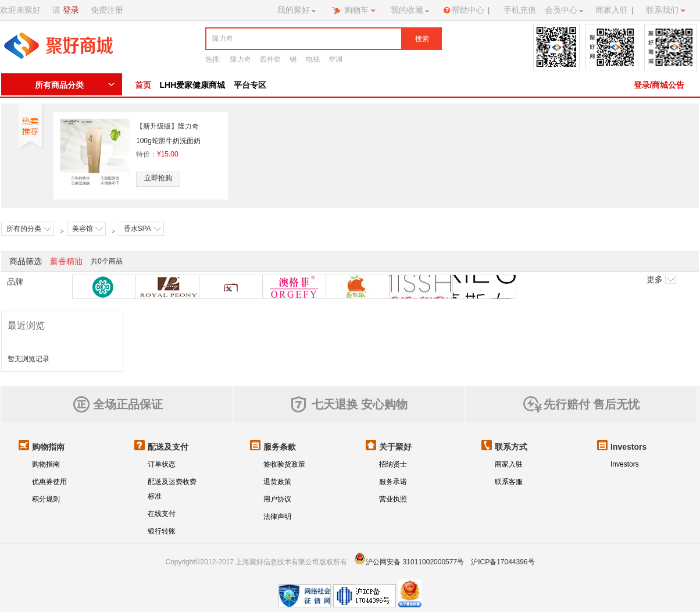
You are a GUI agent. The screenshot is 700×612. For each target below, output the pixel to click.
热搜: (213, 59)
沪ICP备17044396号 (503, 562)
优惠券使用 (49, 482)
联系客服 (509, 482)
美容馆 (87, 229)
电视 (313, 59)
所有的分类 (29, 229)
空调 (335, 59)
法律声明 (277, 517)
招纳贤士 (393, 464)
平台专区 (250, 85)
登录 (71, 10)
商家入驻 (509, 464)
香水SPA (142, 229)
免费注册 (107, 10)
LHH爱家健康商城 (193, 85)
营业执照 (393, 499)
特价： (157, 154)
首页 (143, 85)
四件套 (270, 59)
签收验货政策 (284, 464)
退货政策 (277, 482)
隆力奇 (241, 59)
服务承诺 (393, 482)
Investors (625, 464)
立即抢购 (158, 178)
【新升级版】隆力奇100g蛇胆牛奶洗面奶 (168, 134)
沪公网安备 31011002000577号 (415, 562)
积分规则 (46, 499)
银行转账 (162, 531)
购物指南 (46, 464)
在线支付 (162, 514)
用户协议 (277, 499)
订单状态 (162, 464)
